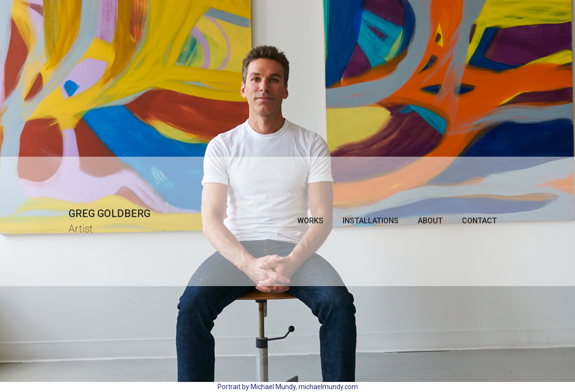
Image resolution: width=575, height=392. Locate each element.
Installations (371, 221)
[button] (310, 221)
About (430, 221)
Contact (479, 221)
